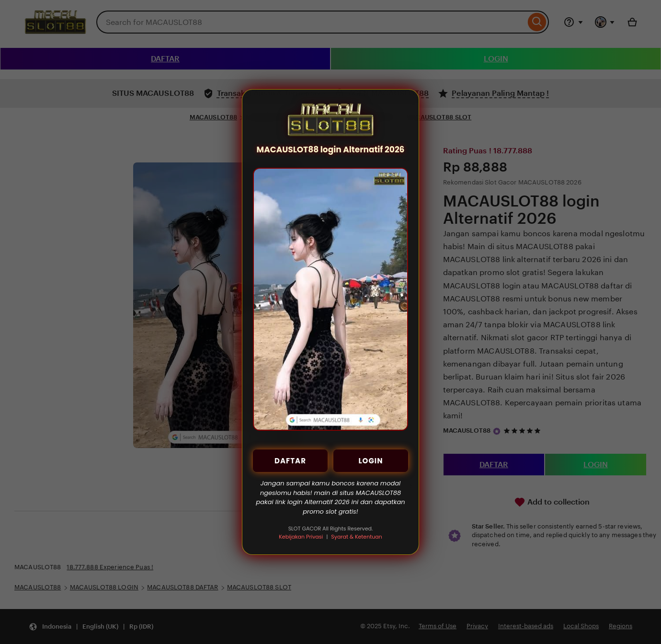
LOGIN (370, 461)
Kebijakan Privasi (301, 537)
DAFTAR (290, 461)
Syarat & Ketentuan (356, 537)
